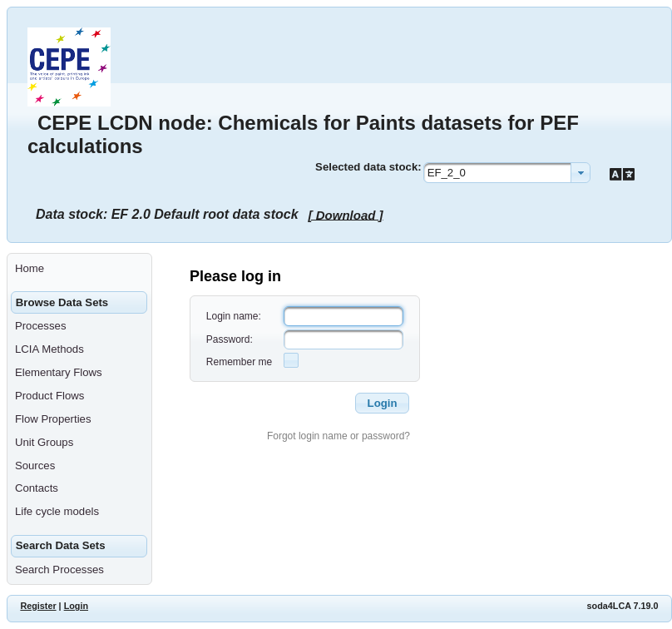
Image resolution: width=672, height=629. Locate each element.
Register (38, 606)
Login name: (234, 316)
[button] (382, 403)
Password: (230, 339)
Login (76, 606)
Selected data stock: (368, 167)
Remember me (239, 362)
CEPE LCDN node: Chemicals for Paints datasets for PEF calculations (303, 134)
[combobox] (507, 173)
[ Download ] (346, 214)
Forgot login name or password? (338, 436)
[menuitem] (79, 269)
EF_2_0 (447, 173)
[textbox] (343, 316)
